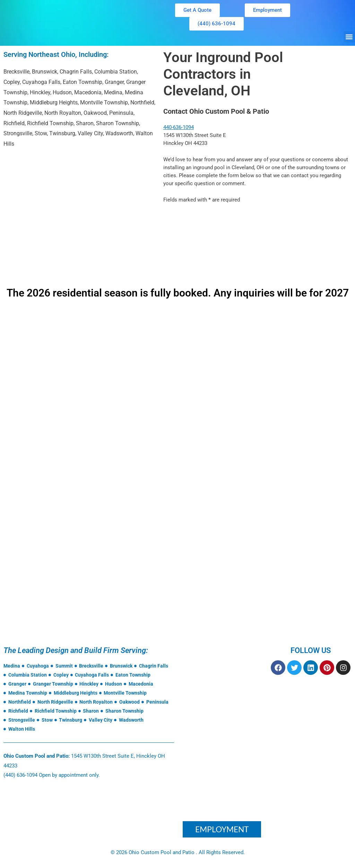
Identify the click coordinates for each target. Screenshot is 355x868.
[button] (349, 37)
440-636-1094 (179, 127)
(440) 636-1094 (20, 775)
